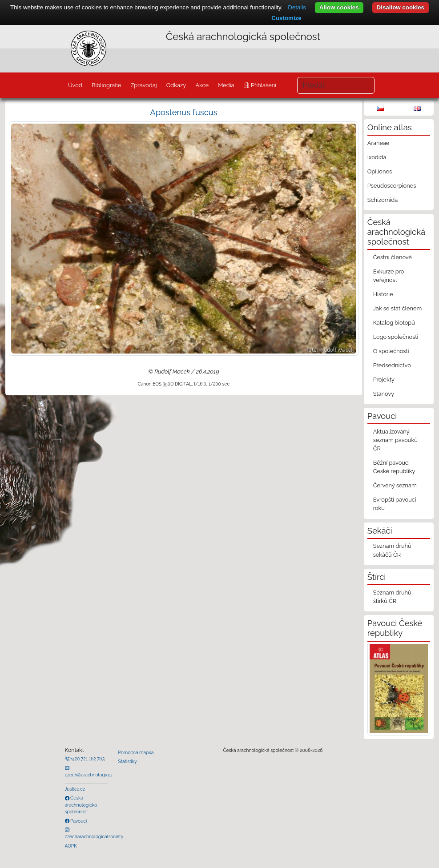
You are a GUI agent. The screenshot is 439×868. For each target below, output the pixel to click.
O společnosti (391, 351)
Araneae (379, 143)
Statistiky (128, 761)
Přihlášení (263, 85)
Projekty (384, 380)
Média (226, 85)
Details (297, 7)
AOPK (71, 846)
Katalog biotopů (394, 323)
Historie (383, 294)
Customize (286, 18)
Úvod (75, 85)
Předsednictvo (392, 365)
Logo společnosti (396, 337)
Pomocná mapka (136, 752)
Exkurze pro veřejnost (389, 276)
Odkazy (176, 85)
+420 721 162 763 (87, 759)
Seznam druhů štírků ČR (392, 597)
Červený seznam (395, 485)
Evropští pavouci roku (395, 504)
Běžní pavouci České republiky (394, 467)
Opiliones (380, 171)
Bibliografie (106, 85)
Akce (202, 85)
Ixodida (377, 157)
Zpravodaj (143, 85)
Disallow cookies (401, 7)
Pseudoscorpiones (392, 186)
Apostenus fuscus (183, 112)
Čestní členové (393, 257)
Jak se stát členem (398, 308)
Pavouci (78, 821)
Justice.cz (75, 789)
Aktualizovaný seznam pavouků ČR (395, 440)
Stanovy (384, 394)
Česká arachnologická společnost (81, 805)
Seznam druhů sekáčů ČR (392, 550)
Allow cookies (339, 7)
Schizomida (383, 200)
